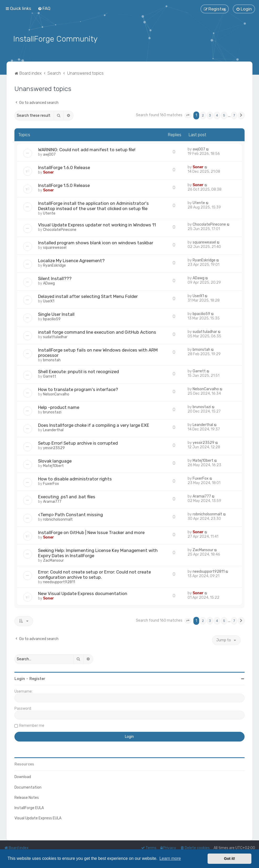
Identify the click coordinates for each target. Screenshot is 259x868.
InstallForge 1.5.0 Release (64, 185)
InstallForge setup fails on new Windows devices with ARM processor (98, 352)
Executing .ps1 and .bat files (67, 496)
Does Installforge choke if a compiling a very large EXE (94, 425)
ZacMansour (53, 560)
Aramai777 (52, 501)
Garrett (50, 376)
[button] (188, 115)
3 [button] (210, 115)
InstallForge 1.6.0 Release (64, 167)
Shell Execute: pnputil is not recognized (78, 371)
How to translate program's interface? (78, 389)
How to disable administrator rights (75, 478)
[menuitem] (44, 8)
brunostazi (52, 412)
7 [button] (234, 115)
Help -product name (59, 407)
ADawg (49, 283)
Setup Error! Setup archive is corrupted (78, 443)
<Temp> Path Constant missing (70, 514)
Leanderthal (53, 430)
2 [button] (203, 115)
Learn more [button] (170, 858)
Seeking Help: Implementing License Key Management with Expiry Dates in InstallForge (98, 552)
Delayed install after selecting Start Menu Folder (88, 296)
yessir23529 (54, 447)
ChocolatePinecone (60, 229)
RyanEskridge (54, 265)
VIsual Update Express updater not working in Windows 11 (97, 224)
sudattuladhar (55, 336)
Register (37, 678)
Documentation (28, 787)
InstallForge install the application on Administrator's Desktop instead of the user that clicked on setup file (93, 205)
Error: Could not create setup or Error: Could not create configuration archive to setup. (94, 574)
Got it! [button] (230, 859)
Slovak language (55, 460)
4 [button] (217, 115)
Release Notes (27, 797)
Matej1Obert (53, 465)
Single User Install (56, 314)
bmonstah (52, 360)
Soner (49, 172)
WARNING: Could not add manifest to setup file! (87, 149)
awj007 (49, 154)
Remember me (32, 725)
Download (23, 776)
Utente (49, 213)
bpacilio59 (52, 319)
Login (20, 678)
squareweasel (55, 247)
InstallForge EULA (29, 807)
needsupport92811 (59, 582)
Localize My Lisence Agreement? (71, 260)
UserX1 (49, 301)
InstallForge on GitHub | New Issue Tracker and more (91, 532)
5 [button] (224, 115)
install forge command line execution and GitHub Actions (97, 332)
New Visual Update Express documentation (83, 593)
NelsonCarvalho (56, 394)
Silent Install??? (55, 278)
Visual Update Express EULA (38, 818)
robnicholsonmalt (58, 519)
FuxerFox (51, 483)
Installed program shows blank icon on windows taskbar (96, 242)
